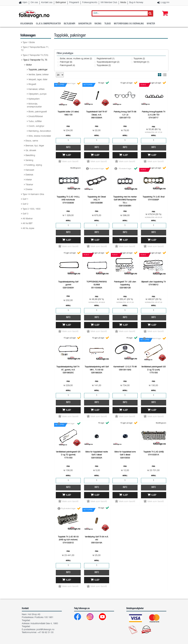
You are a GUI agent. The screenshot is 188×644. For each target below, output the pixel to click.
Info (68, 147)
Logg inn (165, 3)
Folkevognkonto (90, 3)
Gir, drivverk (31, 151)
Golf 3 (25, 214)
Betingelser (61, 3)
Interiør (29, 180)
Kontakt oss (47, 3)
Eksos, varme (32, 141)
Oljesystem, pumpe (37, 94)
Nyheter (151, 24)
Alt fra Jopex (28, 229)
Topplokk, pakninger (38, 70)
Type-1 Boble (29, 43)
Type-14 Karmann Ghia (33, 195)
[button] (164, 10)
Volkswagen (27, 24)
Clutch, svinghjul (36, 126)
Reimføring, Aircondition (40, 131)
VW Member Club (109, 3)
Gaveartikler (85, 24)
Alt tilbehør (28, 219)
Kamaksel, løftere (36, 89)
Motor (29, 65)
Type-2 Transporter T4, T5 (35, 60)
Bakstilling (30, 156)
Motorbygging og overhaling (129, 24)
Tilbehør (29, 185)
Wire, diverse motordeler (40, 136)
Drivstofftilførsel (36, 117)
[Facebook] (80, 617)
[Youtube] (105, 617)
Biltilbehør (69, 24)
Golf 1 (25, 199)
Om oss (34, 3)
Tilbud (108, 24)
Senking (29, 160)
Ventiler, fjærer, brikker (39, 75)
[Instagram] (92, 617)
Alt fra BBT (28, 224)
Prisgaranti (74, 3)
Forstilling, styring (34, 165)
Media (123, 3)
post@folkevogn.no (45, 630)
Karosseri (30, 170)
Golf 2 (25, 204)
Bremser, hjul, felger (35, 146)
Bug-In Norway (136, 3)
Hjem (25, 3)
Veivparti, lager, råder (38, 80)
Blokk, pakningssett (38, 112)
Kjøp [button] (69, 155)
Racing (98, 24)
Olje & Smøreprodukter (48, 24)
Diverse (29, 190)
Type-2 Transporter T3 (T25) (35, 55)
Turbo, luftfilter (35, 122)
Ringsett (32, 84)
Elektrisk (29, 175)
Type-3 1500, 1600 (32, 209)
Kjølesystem (34, 99)
